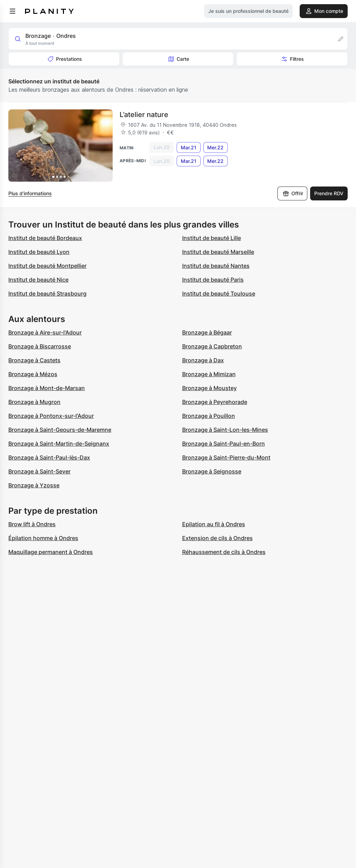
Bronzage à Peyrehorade (215, 402)
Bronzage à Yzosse (34, 485)
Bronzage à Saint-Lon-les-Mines (225, 430)
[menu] (13, 11)
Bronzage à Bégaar (207, 332)
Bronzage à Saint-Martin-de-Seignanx (59, 444)
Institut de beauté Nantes (216, 266)
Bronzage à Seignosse (212, 471)
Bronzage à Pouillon (209, 416)
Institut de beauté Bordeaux (45, 238)
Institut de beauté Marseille (218, 252)
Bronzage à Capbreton (212, 346)
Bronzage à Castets (34, 360)
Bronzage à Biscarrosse (40, 346)
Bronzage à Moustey (209, 388)
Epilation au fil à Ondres (214, 524)
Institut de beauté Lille (212, 238)
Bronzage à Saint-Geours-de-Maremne (60, 430)
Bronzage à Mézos (33, 374)
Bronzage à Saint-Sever (39, 471)
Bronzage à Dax (203, 360)
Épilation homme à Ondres (43, 538)
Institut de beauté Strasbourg (47, 294)
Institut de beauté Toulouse (219, 294)
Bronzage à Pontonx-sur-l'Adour (51, 416)
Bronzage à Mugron (34, 402)
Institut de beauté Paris (213, 280)
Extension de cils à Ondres (217, 538)
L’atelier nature (144, 115)
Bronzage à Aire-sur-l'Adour (45, 332)
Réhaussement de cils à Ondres (224, 552)
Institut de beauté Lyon (39, 252)
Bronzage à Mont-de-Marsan (47, 388)
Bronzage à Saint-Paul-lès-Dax (49, 457)
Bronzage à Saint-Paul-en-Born (224, 444)
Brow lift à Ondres (32, 524)
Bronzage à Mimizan (209, 374)
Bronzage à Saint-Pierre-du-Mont (226, 457)
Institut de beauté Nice (38, 280)
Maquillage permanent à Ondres (51, 552)
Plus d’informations (30, 193)
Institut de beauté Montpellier (47, 266)
